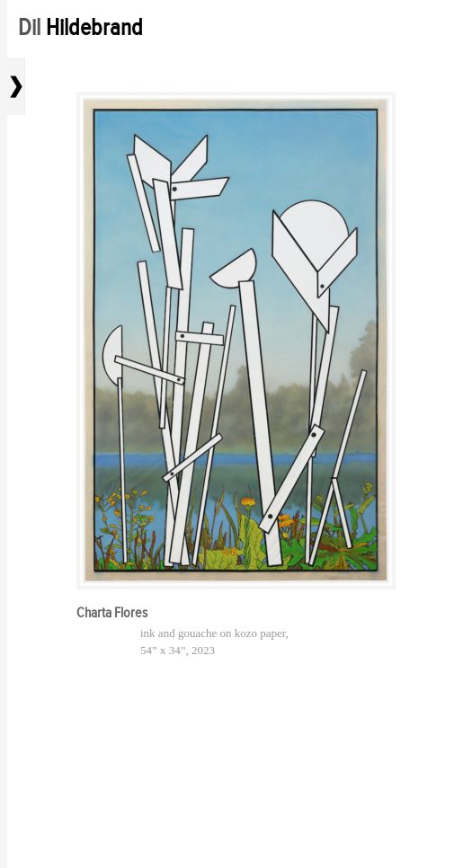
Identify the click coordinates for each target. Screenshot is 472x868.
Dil (80, 27)
